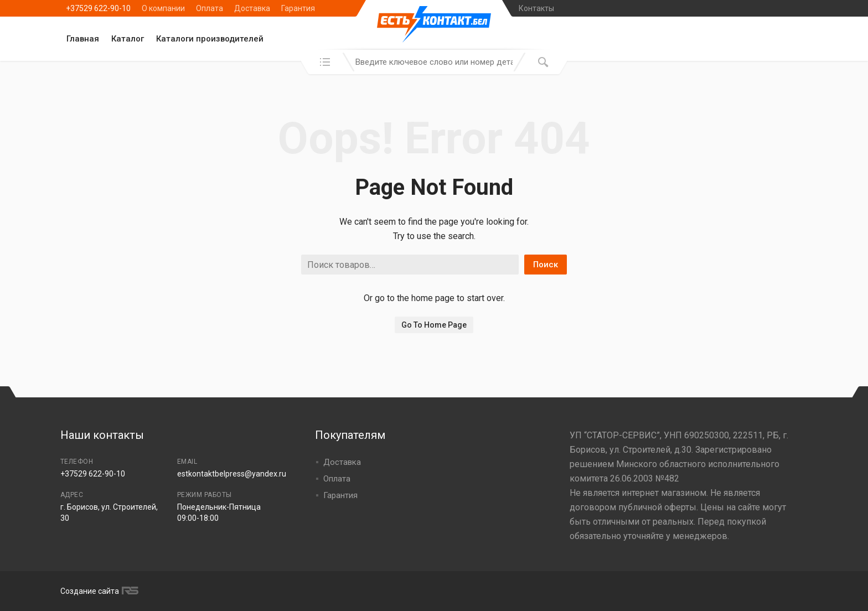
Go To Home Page (434, 325)
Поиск (546, 265)
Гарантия (298, 8)
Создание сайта (98, 591)
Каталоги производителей (210, 39)
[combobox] (434, 62)
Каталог (128, 39)
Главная (83, 39)
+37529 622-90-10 (98, 8)
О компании (163, 8)
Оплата (210, 8)
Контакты (536, 8)
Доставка (252, 8)
